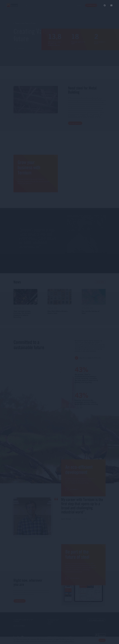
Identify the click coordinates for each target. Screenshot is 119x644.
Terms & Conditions (53, 636)
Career (50, 624)
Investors (50, 622)
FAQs (70, 636)
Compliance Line (53, 620)
